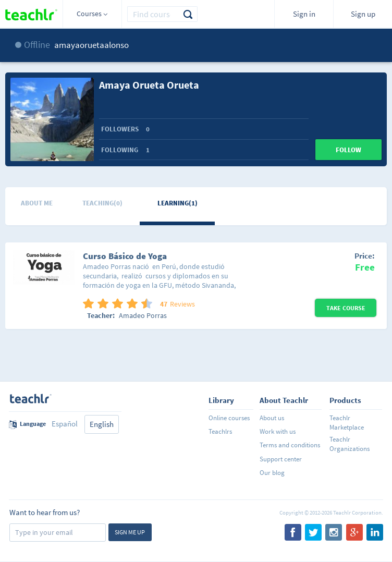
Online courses (229, 418)
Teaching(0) (102, 203)
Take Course (346, 308)
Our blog (272, 473)
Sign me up (130, 532)
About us (272, 418)
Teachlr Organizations (350, 444)
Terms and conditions (290, 445)
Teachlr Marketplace (347, 423)
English (102, 424)
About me (37, 203)
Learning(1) (177, 203)
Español (65, 424)
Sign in (304, 14)
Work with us (278, 431)
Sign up (363, 14)
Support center (281, 459)
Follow (348, 150)
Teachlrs (220, 431)
